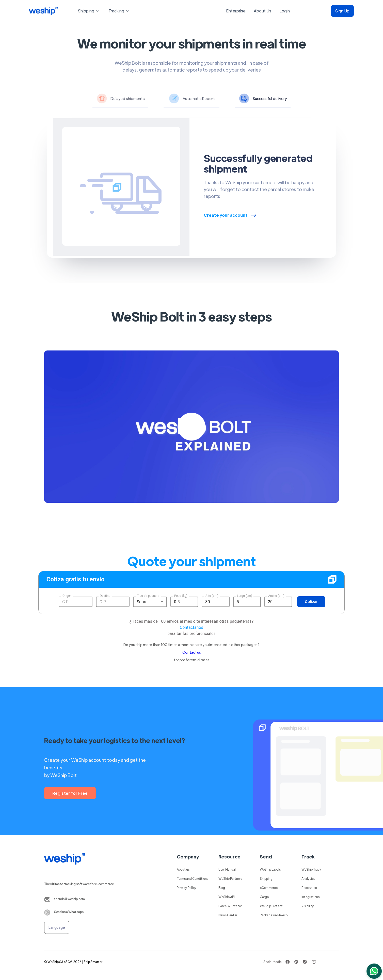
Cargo (264, 897)
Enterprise (236, 11)
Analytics (308, 878)
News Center (228, 915)
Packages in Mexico (274, 915)
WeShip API (227, 897)
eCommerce (269, 888)
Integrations (310, 897)
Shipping (266, 878)
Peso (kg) (181, 596)
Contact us (192, 652)
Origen (67, 596)
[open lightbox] (191, 432)
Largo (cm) (245, 596)
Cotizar (311, 602)
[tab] (120, 99)
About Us (262, 11)
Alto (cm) (212, 596)
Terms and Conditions (193, 878)
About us (183, 869)
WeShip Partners (230, 878)
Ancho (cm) (276, 596)
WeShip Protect (271, 906)
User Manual (227, 869)
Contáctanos (192, 627)
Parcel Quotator (230, 906)
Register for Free (70, 793)
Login (285, 11)
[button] (89, 11)
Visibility (308, 906)
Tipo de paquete (148, 596)
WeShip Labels (270, 869)
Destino (105, 596)
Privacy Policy (187, 888)
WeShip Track (311, 869)
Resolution (309, 888)
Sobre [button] (142, 602)
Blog (222, 888)
